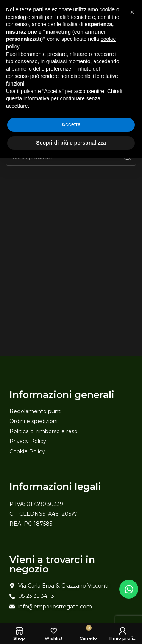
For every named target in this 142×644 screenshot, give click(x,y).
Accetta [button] (71, 124)
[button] (132, 12)
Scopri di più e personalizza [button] (71, 143)
